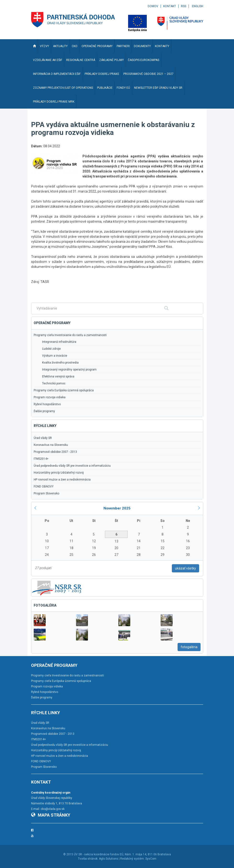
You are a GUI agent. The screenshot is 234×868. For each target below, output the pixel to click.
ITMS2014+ (41, 459)
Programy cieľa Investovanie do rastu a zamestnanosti (70, 335)
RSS (184, 6)
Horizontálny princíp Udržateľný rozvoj (59, 473)
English (198, 6)
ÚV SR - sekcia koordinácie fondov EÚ (99, 854)
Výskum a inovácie (55, 356)
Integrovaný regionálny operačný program (69, 370)
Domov (153, 6)
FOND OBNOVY (44, 487)
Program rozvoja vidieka (50, 397)
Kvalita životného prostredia (60, 363)
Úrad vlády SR (43, 438)
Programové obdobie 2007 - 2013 (55, 452)
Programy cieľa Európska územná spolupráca (64, 390)
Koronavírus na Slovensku (51, 445)
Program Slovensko (46, 493)
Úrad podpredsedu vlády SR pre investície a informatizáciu (72, 466)
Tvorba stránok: (88, 859)
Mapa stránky (51, 815)
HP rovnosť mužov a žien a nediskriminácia (62, 480)
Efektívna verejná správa (58, 376)
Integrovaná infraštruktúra (59, 342)
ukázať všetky (185, 568)
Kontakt (170, 6)
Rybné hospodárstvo (47, 404)
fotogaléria (189, 647)
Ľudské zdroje (51, 349)
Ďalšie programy (44, 411)
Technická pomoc (54, 383)
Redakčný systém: (132, 859)
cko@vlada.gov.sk (53, 809)
